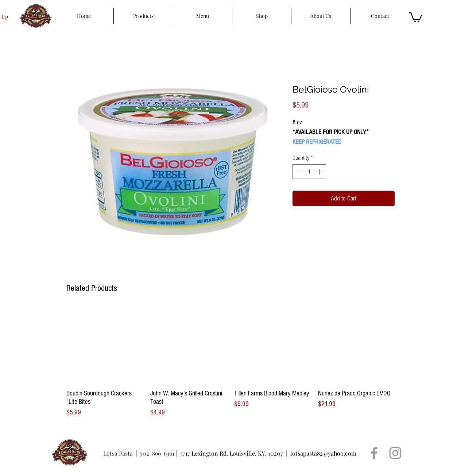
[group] (230, 362)
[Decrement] (299, 172)
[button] (415, 17)
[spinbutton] (309, 172)
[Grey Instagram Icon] (395, 453)
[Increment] (320, 172)
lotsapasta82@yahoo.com (323, 453)
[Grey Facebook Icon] (374, 453)
